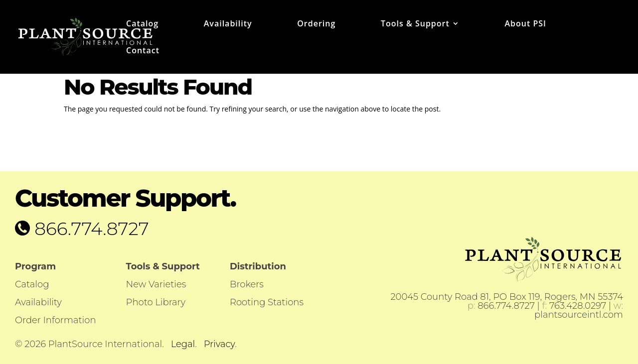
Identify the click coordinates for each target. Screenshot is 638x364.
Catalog (142, 24)
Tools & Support (415, 24)
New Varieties (156, 284)
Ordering (316, 24)
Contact (143, 51)
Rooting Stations (267, 302)
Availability (228, 24)
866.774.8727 (89, 229)
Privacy (219, 344)
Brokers (247, 284)
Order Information (56, 320)
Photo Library (156, 302)
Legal (183, 344)
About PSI (525, 24)
